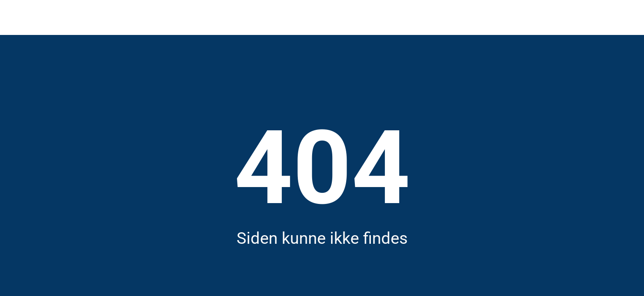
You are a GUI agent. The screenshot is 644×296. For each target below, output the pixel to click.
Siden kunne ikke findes (322, 238)
